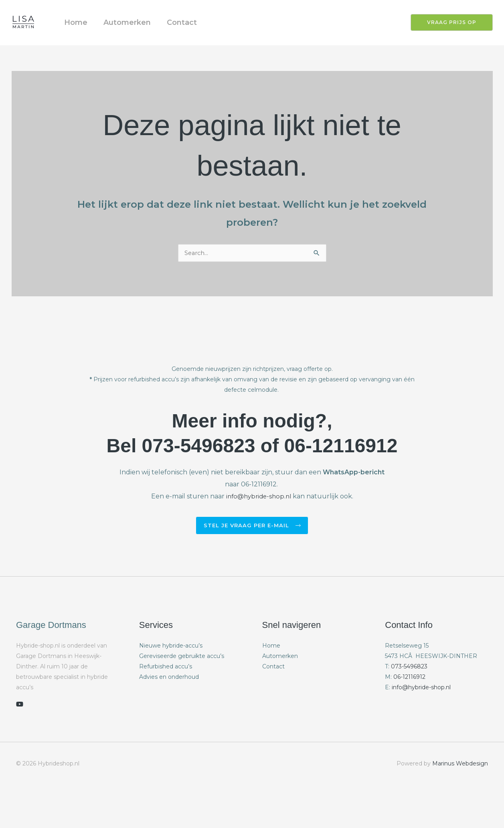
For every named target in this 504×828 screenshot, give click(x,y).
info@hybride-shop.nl (258, 517)
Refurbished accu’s (166, 688)
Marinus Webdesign (460, 785)
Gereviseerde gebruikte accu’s (182, 677)
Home (78, 32)
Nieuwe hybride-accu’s (171, 667)
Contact (192, 32)
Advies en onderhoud (169, 698)
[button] (447, 32)
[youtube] (20, 726)
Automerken (133, 32)
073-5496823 (409, 688)
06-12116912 (409, 698)
